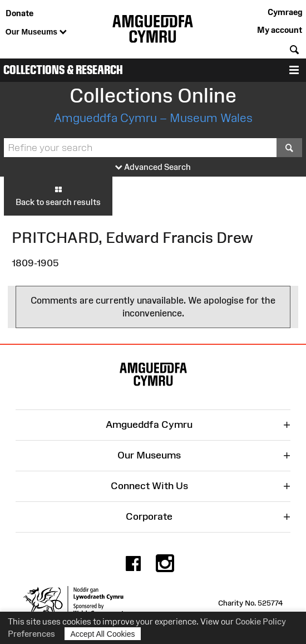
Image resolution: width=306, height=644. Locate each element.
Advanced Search (153, 167)
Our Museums (36, 32)
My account (280, 30)
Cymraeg (285, 12)
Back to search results (58, 196)
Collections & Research (63, 70)
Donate (19, 13)
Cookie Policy (261, 621)
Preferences (31, 634)
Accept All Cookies (103, 634)
